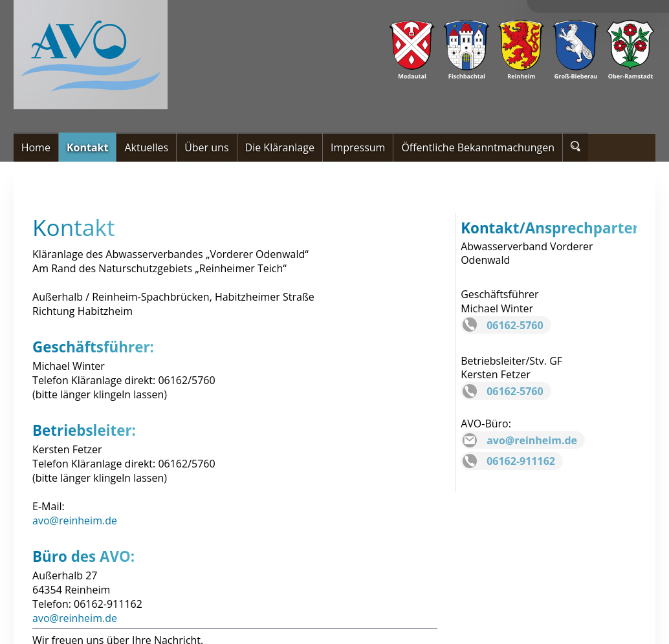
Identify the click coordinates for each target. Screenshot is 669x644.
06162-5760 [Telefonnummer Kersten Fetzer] (515, 391)
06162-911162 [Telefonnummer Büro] (521, 461)
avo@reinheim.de (75, 521)
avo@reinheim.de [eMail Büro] (532, 440)
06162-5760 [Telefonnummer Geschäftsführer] (515, 325)
